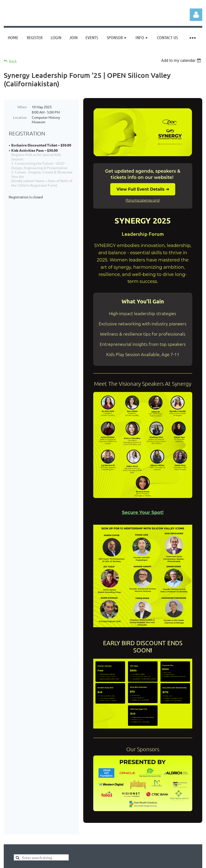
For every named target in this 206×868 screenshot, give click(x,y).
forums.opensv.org (143, 200)
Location (20, 117)
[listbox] (182, 61)
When (22, 107)
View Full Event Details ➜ (143, 189)
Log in (196, 15)
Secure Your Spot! (143, 512)
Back (13, 61)
